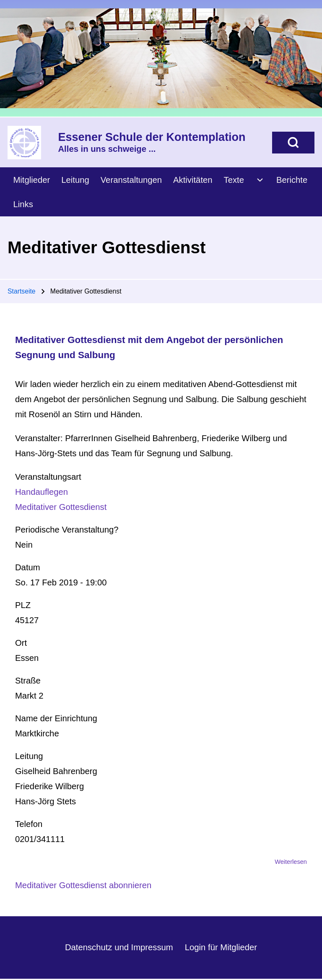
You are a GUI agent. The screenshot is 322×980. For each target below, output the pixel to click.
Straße (28, 681)
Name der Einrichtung (56, 718)
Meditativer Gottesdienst (61, 507)
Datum (28, 567)
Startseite (22, 291)
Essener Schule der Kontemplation (152, 137)
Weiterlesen (291, 862)
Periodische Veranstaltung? (67, 530)
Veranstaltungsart (48, 477)
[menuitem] (32, 180)
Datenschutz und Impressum (119, 947)
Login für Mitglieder (221, 947)
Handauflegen (42, 492)
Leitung (29, 756)
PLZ (23, 605)
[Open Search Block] (293, 143)
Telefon (29, 824)
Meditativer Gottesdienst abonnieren (83, 885)
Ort (21, 643)
